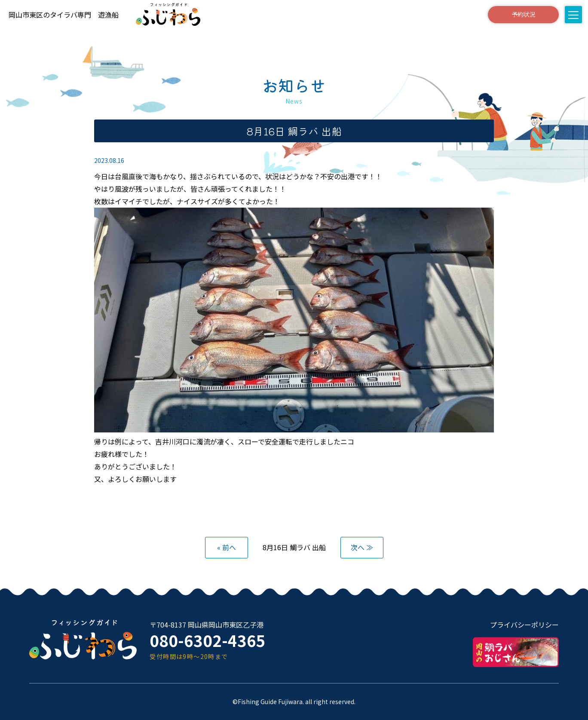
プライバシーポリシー (524, 625)
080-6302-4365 (208, 640)
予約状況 (523, 14)
